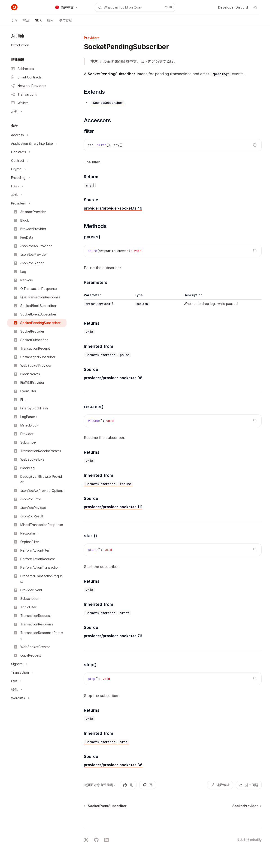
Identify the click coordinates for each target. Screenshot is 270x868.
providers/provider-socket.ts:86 (113, 765)
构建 (26, 22)
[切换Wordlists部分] (37, 698)
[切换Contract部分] (37, 161)
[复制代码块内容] (255, 145)
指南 (50, 22)
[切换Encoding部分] (37, 178)
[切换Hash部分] (37, 186)
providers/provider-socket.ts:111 (113, 507)
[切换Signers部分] (37, 664)
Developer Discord (233, 7)
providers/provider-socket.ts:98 (113, 378)
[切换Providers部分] (37, 203)
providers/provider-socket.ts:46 (113, 208)
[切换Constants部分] (37, 152)
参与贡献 (66, 22)
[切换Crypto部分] (37, 169)
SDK (38, 22)
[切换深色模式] (255, 7)
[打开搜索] (135, 7)
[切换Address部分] (37, 135)
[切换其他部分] (37, 195)
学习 (14, 22)
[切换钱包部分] (37, 690)
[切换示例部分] (37, 111)
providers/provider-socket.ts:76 (113, 636)
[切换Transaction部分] (37, 673)
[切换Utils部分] (37, 681)
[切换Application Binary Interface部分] (37, 144)
